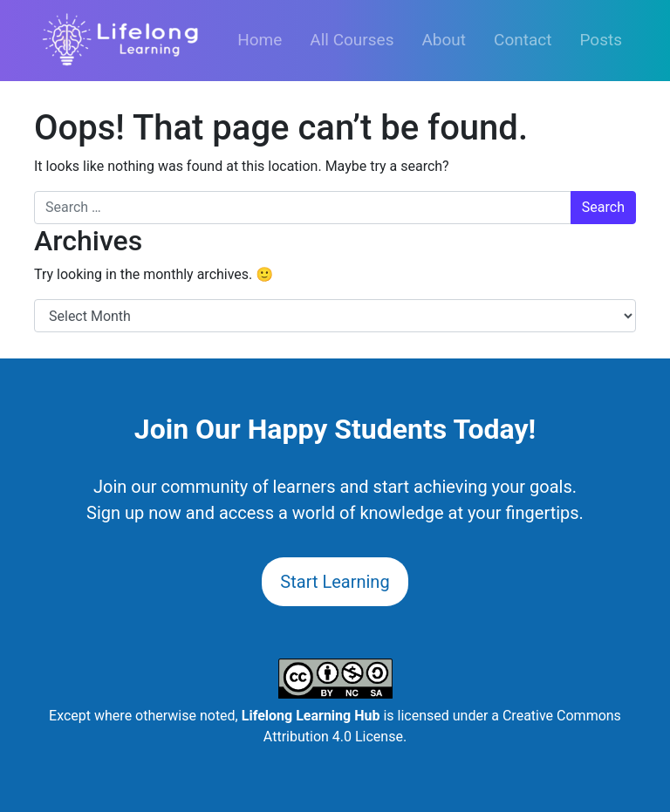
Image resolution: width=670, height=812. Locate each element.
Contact (523, 40)
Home (260, 40)
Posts (601, 40)
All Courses (352, 40)
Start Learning (335, 582)
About (444, 40)
